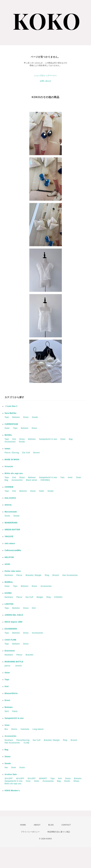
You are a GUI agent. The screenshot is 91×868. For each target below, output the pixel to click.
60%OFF (43, 778)
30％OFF (9, 778)
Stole (14, 768)
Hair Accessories (70, 575)
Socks (7, 516)
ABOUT (37, 825)
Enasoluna (10, 651)
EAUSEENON (11, 629)
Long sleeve (38, 729)
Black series (32, 480)
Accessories (10, 442)
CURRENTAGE (11, 424)
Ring (47, 575)
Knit (14, 439)
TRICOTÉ (9, 537)
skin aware (10, 543)
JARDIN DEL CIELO (14, 615)
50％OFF (32, 778)
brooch (19, 666)
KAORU (8, 593)
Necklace (9, 575)
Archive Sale (11, 774)
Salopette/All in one (48, 439)
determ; (8, 505)
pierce (8, 666)
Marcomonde (11, 512)
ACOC (7, 564)
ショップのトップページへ (45, 76)
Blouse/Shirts (11, 693)
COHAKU (58, 597)
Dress (26, 417)
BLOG (51, 825)
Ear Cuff (26, 453)
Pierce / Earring (12, 453)
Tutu (63, 477)
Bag (71, 439)
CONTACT (66, 825)
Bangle (40, 597)
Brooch (37, 453)
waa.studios (10, 498)
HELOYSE (9, 557)
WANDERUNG (11, 523)
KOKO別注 (45, 480)
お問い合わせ (45, 81)
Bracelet (29, 655)
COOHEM (9, 487)
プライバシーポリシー (30, 832)
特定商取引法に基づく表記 (59, 832)
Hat (6, 768)
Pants (15, 711)
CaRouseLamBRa (13, 550)
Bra (6, 729)
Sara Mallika (10, 413)
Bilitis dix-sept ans (13, 784)
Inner (70, 477)
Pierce (19, 575)
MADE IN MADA (12, 460)
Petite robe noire (13, 571)
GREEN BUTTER (12, 530)
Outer (7, 428)
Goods (35, 417)
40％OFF (20, 778)
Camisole (25, 729)
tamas (8, 449)
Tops (7, 417)
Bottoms (16, 417)
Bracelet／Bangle (34, 575)
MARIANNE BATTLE (14, 662)
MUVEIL (8, 435)
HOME (23, 825)
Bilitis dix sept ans (14, 473)
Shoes (8, 757)
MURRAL (9, 582)
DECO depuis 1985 (14, 622)
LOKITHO (9, 604)
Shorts (14, 729)
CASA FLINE (11, 640)
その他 (26, 743)
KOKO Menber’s (12, 791)
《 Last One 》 (11, 406)
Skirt (7, 711)
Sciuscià (9, 467)
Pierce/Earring (23, 740)
